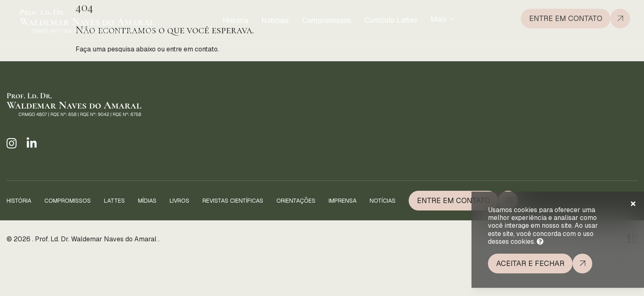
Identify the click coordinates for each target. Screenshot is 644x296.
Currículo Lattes (391, 19)
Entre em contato (566, 17)
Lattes (114, 201)
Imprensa (343, 201)
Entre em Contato (453, 200)
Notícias (275, 20)
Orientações (296, 201)
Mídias (147, 201)
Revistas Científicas (233, 201)
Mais (438, 17)
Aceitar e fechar (530, 263)
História (235, 20)
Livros (179, 201)
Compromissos (327, 20)
